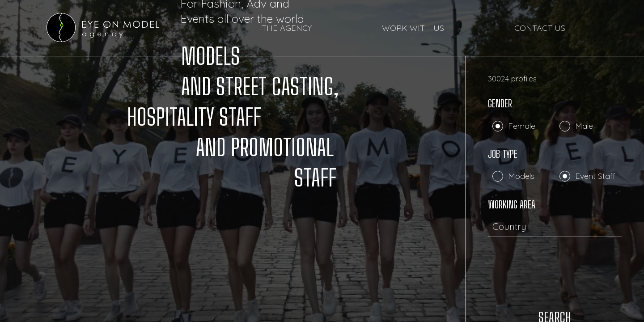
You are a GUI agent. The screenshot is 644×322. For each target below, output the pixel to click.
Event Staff (595, 176)
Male (584, 126)
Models (521, 176)
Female (522, 126)
